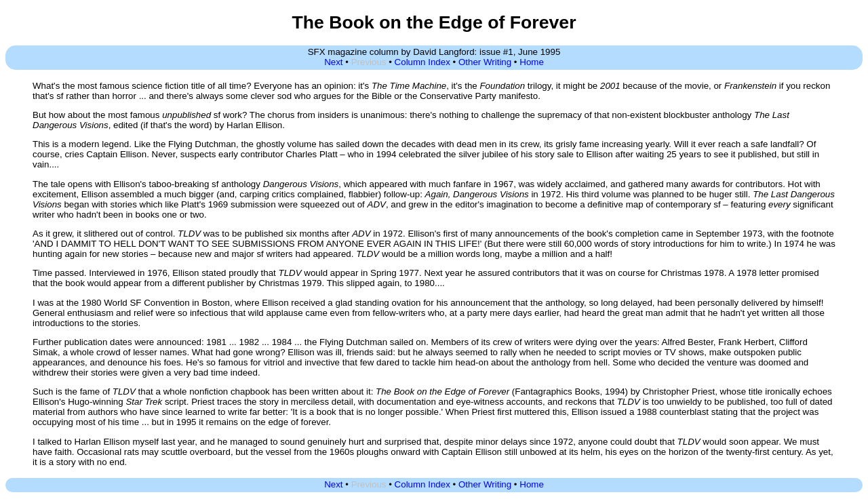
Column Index (422, 62)
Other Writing (485, 62)
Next (333, 62)
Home (532, 62)
